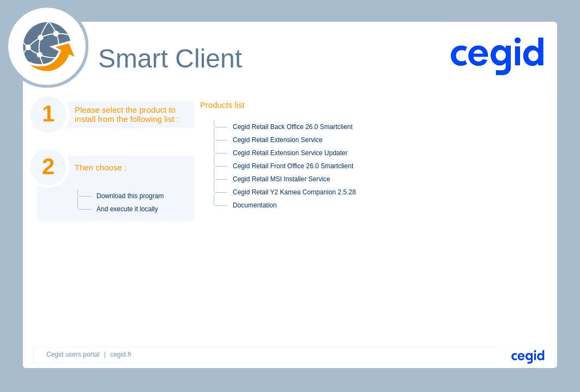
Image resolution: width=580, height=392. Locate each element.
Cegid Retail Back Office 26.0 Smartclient (293, 127)
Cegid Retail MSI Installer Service (282, 179)
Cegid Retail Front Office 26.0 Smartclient (293, 166)
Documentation (255, 205)
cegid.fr (121, 354)
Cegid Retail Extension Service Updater (290, 153)
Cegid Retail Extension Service (278, 140)
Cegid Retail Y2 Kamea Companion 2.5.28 (294, 192)
